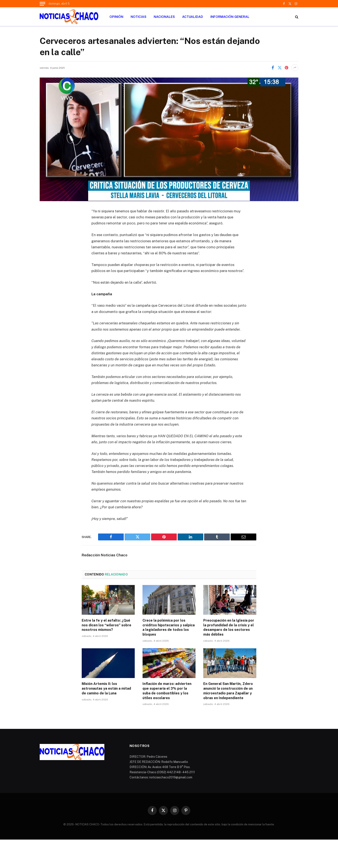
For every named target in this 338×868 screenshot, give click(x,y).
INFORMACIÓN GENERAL (230, 17)
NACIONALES (164, 17)
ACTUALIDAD (193, 17)
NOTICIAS (138, 17)
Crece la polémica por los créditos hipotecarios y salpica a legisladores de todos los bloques (169, 627)
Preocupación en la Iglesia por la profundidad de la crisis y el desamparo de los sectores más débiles (229, 627)
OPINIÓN (116, 17)
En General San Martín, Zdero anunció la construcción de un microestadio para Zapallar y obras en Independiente (228, 691)
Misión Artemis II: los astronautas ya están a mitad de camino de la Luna (106, 688)
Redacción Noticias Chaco (105, 555)
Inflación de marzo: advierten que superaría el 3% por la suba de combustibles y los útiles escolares (167, 691)
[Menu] (42, 4)
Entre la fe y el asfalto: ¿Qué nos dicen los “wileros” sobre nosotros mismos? (106, 625)
